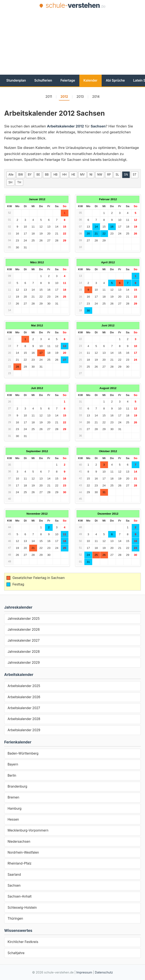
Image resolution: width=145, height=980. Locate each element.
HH (64, 175)
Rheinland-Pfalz (19, 863)
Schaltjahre (16, 953)
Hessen (13, 819)
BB (47, 175)
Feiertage (68, 80)
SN (126, 175)
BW (21, 175)
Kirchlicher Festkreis (23, 942)
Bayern (13, 764)
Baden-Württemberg (23, 753)
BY (30, 175)
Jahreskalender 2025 (24, 619)
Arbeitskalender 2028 (24, 719)
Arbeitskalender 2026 (24, 697)
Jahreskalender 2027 (24, 640)
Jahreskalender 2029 (24, 663)
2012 (64, 97)
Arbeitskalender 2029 (24, 730)
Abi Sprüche (115, 80)
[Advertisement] (75, 41)
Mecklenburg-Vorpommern (28, 830)
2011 (49, 97)
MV (82, 175)
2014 (96, 97)
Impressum (84, 972)
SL (117, 175)
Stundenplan (16, 80)
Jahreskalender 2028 (24, 652)
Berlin (12, 775)
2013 (80, 97)
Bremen (13, 797)
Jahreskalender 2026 (24, 630)
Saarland (14, 875)
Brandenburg (17, 786)
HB (55, 175)
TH (19, 182)
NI (91, 175)
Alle (11, 175)
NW (100, 175)
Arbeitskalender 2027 (24, 708)
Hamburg (15, 808)
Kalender (90, 80)
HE (73, 175)
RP (109, 175)
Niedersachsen (19, 842)
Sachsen (14, 885)
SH (10, 182)
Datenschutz (104, 972)
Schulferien (43, 80)
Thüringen (15, 918)
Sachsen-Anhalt (20, 896)
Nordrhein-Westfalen (23, 852)
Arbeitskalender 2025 (24, 686)
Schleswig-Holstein (22, 908)
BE (38, 175)
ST (135, 175)
